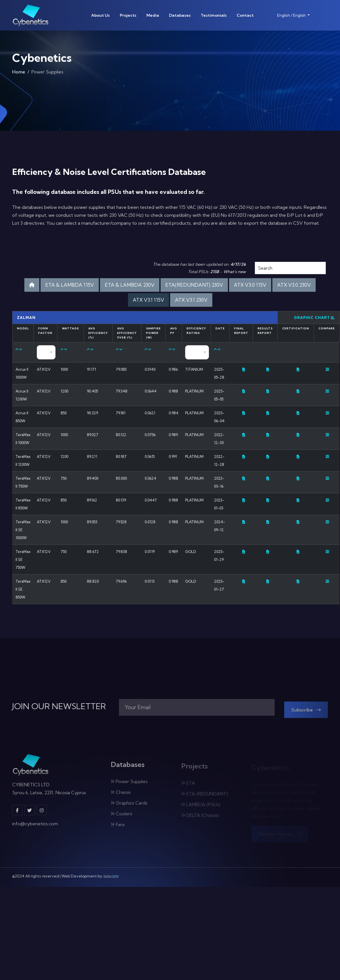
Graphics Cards (129, 806)
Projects (128, 15)
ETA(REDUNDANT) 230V (194, 285)
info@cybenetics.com (35, 827)
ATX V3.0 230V (294, 285)
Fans (118, 828)
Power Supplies (129, 785)
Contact (245, 15)
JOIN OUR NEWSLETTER (59, 706)
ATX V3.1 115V (148, 300)
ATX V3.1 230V (191, 300)
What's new (235, 272)
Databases (180, 15)
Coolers (121, 817)
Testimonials (214, 15)
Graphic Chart (314, 318)
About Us (100, 15)
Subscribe (306, 713)
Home (19, 74)
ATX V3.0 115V (250, 285)
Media (153, 15)
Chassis (121, 795)
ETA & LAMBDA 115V (70, 285)
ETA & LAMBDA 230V (130, 285)
